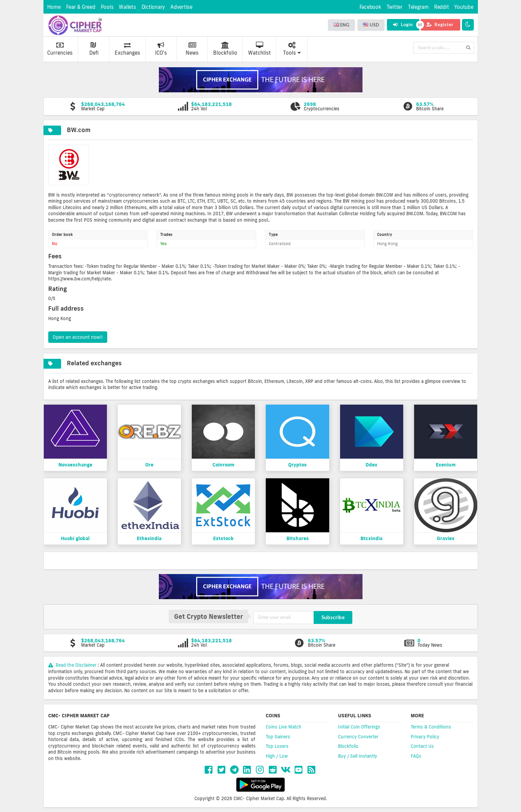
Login (403, 24)
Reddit (442, 7)
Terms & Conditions (431, 727)
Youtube (464, 7)
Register (440, 24)
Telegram (418, 7)
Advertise (181, 7)
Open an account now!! (78, 337)
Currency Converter (358, 737)
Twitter (395, 7)
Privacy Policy (425, 737)
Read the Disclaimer (73, 665)
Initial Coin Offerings (359, 727)
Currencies (60, 49)
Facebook (370, 7)
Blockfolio (225, 49)
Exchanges (127, 49)
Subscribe (333, 617)
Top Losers (277, 746)
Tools (292, 49)
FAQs (416, 756)
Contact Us (422, 746)
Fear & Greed (81, 7)
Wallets (127, 7)
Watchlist (259, 49)
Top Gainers (278, 737)
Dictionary (153, 7)
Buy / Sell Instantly (358, 756)
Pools (107, 7)
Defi (94, 49)
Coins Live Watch (284, 727)
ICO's (161, 49)
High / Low (277, 756)
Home (54, 7)
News (192, 49)
